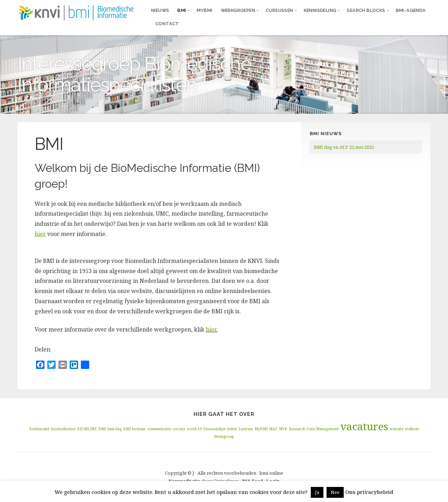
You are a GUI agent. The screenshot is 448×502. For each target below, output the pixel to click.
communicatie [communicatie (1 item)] (159, 429)
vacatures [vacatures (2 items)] (364, 426)
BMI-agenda (411, 10)
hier (211, 329)
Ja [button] (317, 492)
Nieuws (160, 10)
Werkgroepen (238, 10)
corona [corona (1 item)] (179, 429)
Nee (335, 492)
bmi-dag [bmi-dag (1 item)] (115, 429)
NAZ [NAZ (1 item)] (273, 429)
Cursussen (279, 10)
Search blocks (366, 10)
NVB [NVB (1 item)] (283, 429)
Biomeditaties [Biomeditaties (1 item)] (63, 429)
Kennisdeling (320, 10)
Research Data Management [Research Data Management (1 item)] (314, 429)
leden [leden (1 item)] (232, 429)
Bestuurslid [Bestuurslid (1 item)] (39, 429)
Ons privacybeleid (369, 492)
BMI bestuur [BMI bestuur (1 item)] (134, 429)
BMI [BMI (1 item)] (102, 429)
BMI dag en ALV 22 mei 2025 (344, 147)
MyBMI (205, 10)
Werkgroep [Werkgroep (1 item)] (224, 437)
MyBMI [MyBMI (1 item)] (261, 429)
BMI (182, 10)
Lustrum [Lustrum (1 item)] (246, 429)
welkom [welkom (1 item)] (412, 429)
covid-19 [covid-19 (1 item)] (194, 429)
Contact (167, 24)
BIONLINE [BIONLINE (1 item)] (87, 429)
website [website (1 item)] (397, 429)
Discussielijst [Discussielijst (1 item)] (214, 429)
